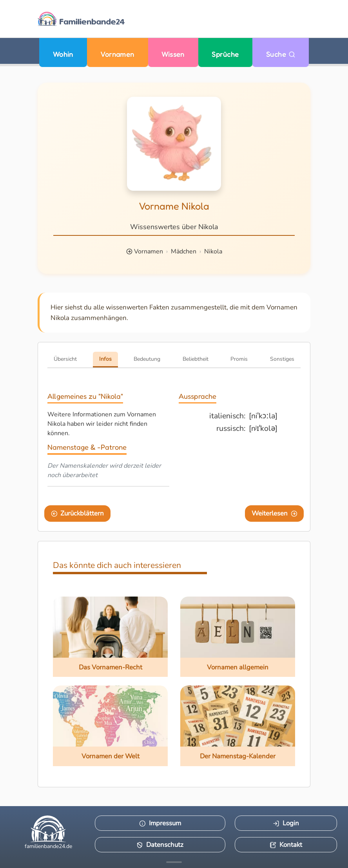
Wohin (63, 54)
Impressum (160, 823)
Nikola (213, 251)
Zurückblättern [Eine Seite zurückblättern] (78, 513)
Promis (239, 359)
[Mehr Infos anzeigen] (174, 862)
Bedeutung (147, 359)
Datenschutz (160, 845)
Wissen (173, 54)
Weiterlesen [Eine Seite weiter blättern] (275, 513)
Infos (105, 359)
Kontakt (286, 845)
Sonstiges (282, 359)
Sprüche (225, 54)
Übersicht (65, 359)
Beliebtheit (196, 359)
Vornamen (117, 54)
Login (286, 823)
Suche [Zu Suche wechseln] (281, 54)
